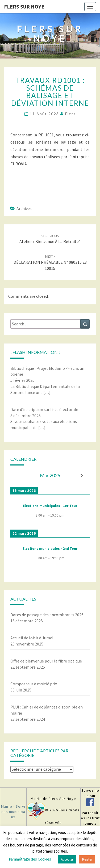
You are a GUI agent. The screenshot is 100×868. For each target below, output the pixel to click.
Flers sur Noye (24, 7)
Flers (70, 114)
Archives (24, 208)
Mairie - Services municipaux (13, 812)
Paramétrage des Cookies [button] (30, 859)
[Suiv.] (82, 476)
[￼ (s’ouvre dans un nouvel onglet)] (90, 804)
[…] (47, 392)
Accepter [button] (67, 859)
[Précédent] (18, 476)
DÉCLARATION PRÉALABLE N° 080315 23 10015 (50, 262)
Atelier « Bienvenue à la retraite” (50, 239)
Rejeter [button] (87, 859)
